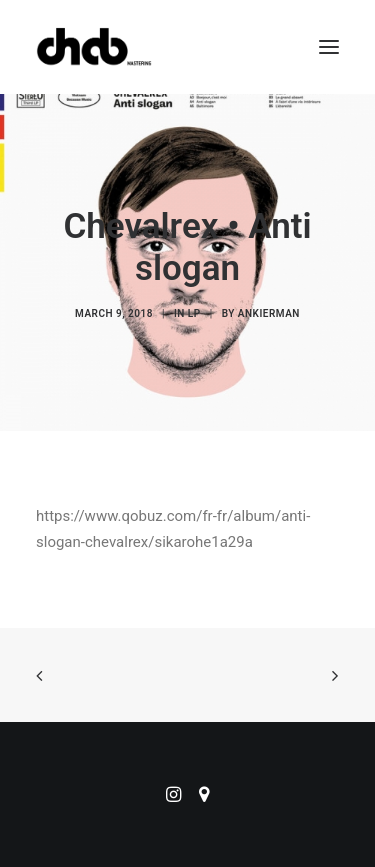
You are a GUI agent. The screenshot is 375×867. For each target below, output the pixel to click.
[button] (329, 47)
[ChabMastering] (94, 47)
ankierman (269, 313)
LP (194, 313)
